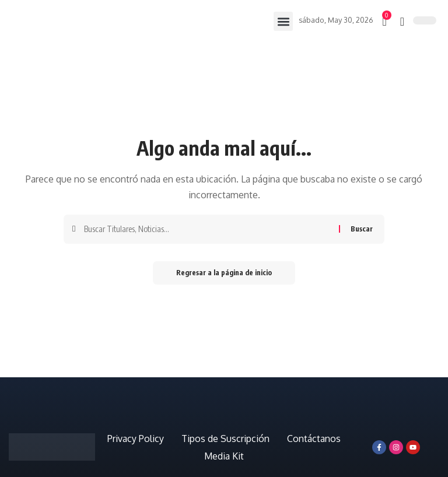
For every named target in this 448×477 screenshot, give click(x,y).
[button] (283, 21)
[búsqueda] (402, 22)
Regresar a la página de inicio (224, 273)
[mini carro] (385, 22)
